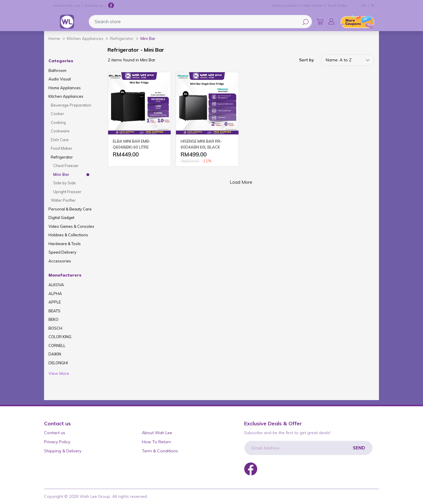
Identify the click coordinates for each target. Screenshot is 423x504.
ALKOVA (56, 285)
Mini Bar (61, 174)
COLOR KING (60, 337)
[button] (331, 21)
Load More (241, 182)
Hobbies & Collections (68, 235)
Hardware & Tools (65, 244)
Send (359, 448)
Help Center (313, 5)
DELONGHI (58, 363)
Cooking (58, 122)
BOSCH (55, 328)
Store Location (285, 5)
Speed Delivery (62, 252)
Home (54, 38)
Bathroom (57, 70)
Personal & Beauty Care (70, 209)
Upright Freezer (67, 192)
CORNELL (57, 345)
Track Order (338, 5)
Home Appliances (65, 88)
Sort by (307, 60)
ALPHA (55, 294)
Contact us (94, 5)
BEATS (54, 311)
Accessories (60, 261)
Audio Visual (60, 79)
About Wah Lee (66, 5)
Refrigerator (62, 157)
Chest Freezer (66, 166)
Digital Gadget (61, 218)
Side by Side (64, 183)
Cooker (57, 114)
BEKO (53, 319)
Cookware (60, 131)
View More (59, 373)
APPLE (55, 302)
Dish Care (60, 140)
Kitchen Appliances (66, 96)
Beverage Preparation (71, 105)
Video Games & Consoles (71, 226)
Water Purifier (63, 200)
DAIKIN (55, 354)
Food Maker (62, 148)
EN (364, 5)
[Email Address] (308, 448)
